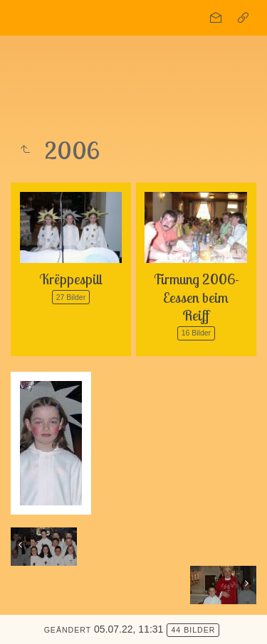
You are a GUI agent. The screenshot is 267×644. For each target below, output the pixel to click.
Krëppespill (71, 279)
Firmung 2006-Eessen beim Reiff (196, 297)
